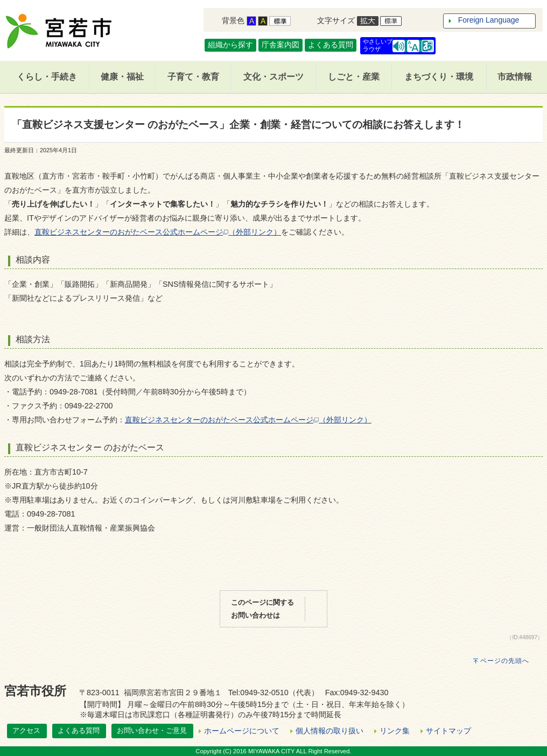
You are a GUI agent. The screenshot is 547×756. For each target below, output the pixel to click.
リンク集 (395, 731)
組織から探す (230, 45)
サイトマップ (448, 731)
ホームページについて (242, 731)
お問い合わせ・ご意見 (152, 730)
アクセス (26, 730)
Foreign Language (489, 20)
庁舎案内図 (280, 45)
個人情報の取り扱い (329, 731)
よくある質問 (331, 45)
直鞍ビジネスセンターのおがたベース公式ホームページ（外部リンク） (158, 232)
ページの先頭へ (505, 661)
